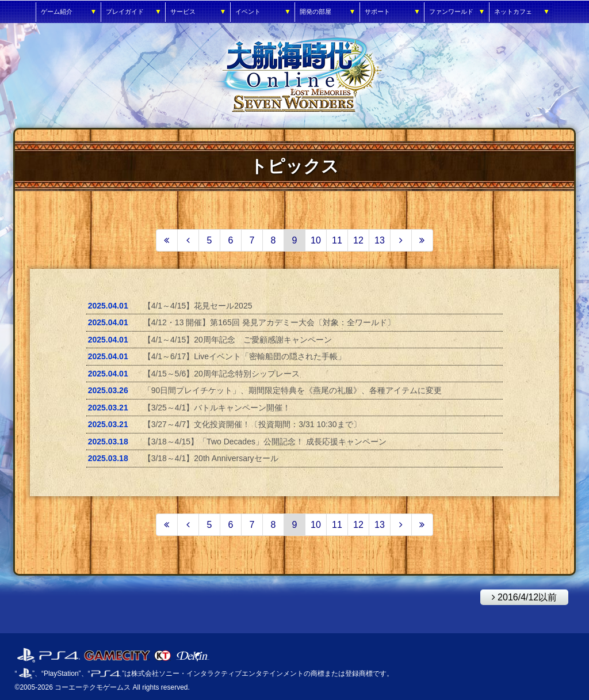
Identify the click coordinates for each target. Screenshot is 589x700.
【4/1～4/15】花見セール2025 (198, 306)
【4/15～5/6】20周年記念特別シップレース (221, 374)
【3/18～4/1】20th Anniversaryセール (211, 458)
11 (337, 240)
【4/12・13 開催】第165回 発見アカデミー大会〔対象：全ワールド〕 (269, 322)
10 (316, 240)
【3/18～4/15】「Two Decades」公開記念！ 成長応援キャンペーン (265, 442)
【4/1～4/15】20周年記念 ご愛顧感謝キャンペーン (238, 340)
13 (380, 240)
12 (358, 240)
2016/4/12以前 (519, 596)
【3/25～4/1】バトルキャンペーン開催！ (217, 408)
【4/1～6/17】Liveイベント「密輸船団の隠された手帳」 (244, 356)
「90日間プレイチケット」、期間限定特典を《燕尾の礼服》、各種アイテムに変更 (293, 390)
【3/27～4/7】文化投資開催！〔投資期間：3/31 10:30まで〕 (252, 424)
